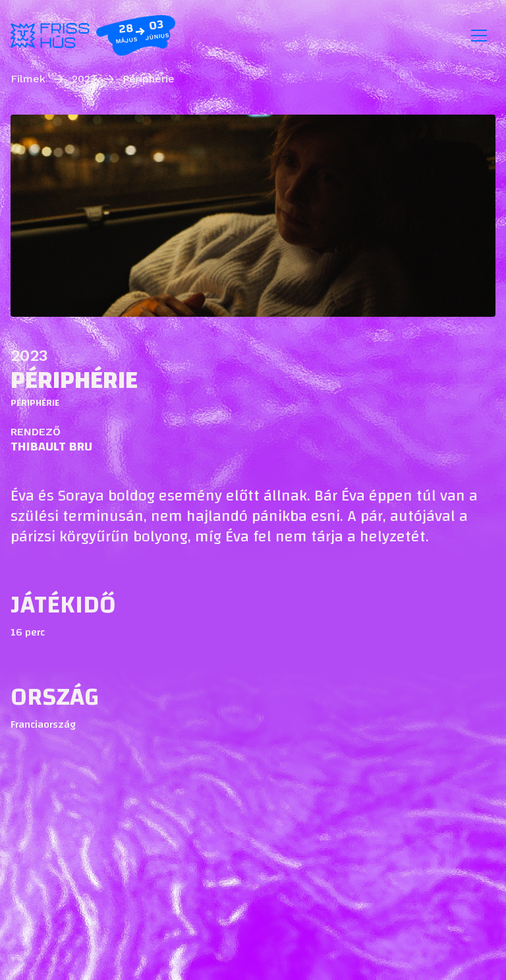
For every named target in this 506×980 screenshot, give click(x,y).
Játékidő (63, 605)
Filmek (28, 79)
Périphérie (149, 79)
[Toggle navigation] (479, 36)
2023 (84, 79)
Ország (55, 697)
